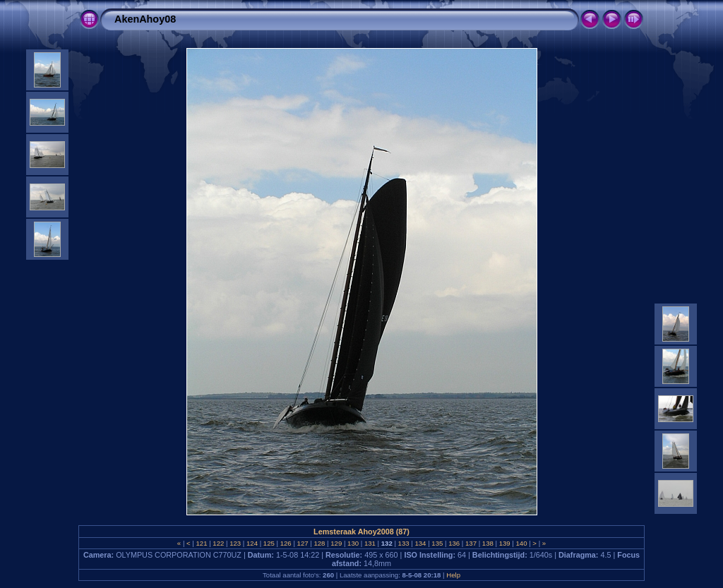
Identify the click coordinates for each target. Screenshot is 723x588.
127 (303, 543)
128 (319, 543)
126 (286, 543)
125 (269, 543)
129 (336, 543)
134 (420, 543)
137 (471, 543)
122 (219, 543)
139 (504, 543)
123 (235, 543)
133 (404, 543)
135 (437, 543)
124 (252, 543)
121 (202, 543)
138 (488, 543)
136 (454, 543)
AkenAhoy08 (145, 19)
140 (521, 543)
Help (453, 575)
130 (353, 543)
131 (370, 543)
